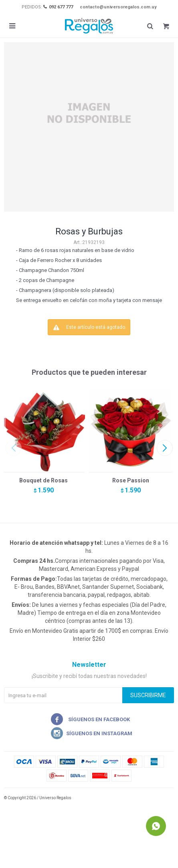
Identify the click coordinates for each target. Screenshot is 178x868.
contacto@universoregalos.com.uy (118, 7)
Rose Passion (131, 480)
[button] (165, 448)
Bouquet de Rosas (43, 480)
